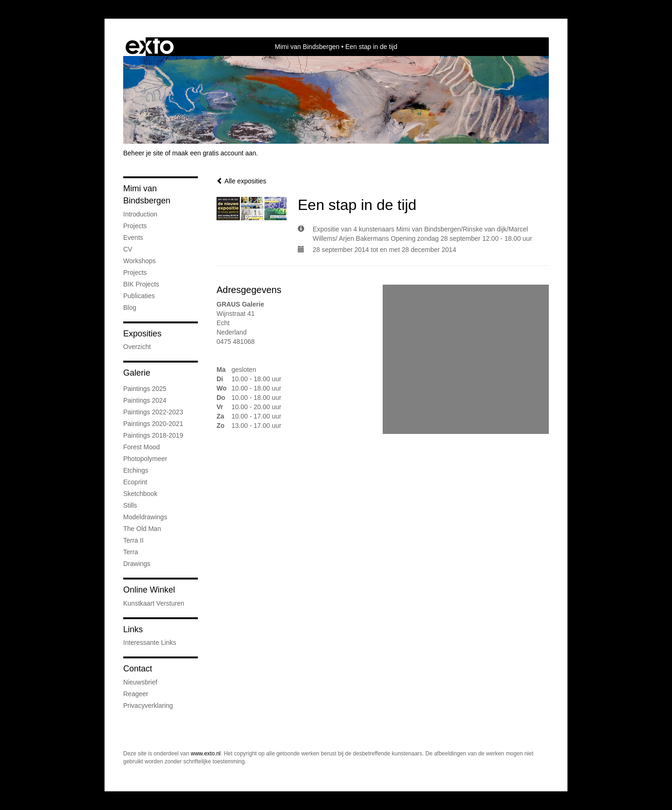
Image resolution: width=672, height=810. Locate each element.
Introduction (140, 214)
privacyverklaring (148, 705)
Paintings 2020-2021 (153, 424)
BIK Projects (141, 284)
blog (130, 307)
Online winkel (149, 590)
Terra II (133, 540)
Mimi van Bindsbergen (307, 47)
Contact (138, 669)
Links (133, 629)
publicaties (139, 296)
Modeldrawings (145, 517)
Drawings (137, 564)
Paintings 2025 (145, 389)
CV (128, 249)
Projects (135, 226)
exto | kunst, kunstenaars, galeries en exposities (150, 47)
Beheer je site (143, 153)
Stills (130, 505)
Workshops (140, 261)
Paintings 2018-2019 (153, 435)
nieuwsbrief (140, 682)
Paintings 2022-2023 (153, 412)
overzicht (137, 347)
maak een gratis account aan (214, 153)
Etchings (136, 470)
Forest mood (142, 447)
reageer (136, 694)
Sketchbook (140, 494)
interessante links (150, 642)
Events (133, 237)
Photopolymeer (145, 459)
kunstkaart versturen (154, 603)
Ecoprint (135, 482)
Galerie (137, 373)
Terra (131, 552)
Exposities (142, 334)
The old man (142, 529)
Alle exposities (241, 181)
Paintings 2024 (145, 400)
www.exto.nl (206, 754)
